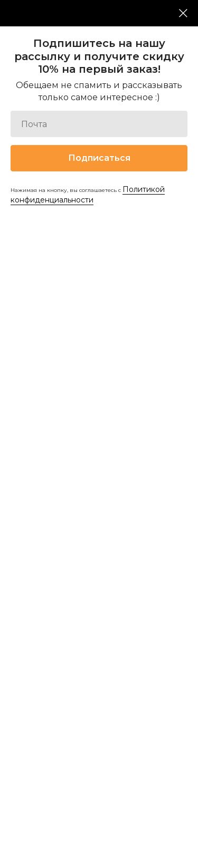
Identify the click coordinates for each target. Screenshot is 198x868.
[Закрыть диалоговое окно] (183, 13)
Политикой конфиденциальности (88, 195)
